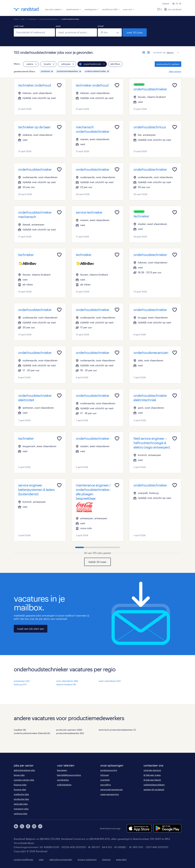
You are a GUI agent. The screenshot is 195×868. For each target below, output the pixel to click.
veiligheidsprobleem (154, 785)
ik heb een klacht (152, 780)
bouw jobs (19, 775)
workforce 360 (111, 9)
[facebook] (28, 828)
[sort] (172, 51)
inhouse (105, 775)
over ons (129, 9)
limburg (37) (20, 684)
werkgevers (92, 9)
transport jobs (21, 809)
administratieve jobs (24, 770)
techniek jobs (21, 804)
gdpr (41, 859)
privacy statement (87, 859)
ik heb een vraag (152, 775)
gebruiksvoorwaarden (61, 859)
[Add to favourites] (59, 85)
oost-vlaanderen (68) (67, 681)
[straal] (110, 32)
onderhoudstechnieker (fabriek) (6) (32, 733)
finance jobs (20, 785)
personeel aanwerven (112, 789)
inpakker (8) (20, 730)
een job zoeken (54, 9)
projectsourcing (109, 770)
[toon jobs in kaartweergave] (148, 52)
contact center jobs (24, 780)
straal (101, 26)
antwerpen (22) (22, 681)
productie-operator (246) (69, 730)
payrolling (106, 785)
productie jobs (21, 799)
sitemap (106, 859)
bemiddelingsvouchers (69, 775)
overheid (105, 780)
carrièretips (63, 780)
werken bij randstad (154, 789)
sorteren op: (160, 52)
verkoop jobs (21, 813)
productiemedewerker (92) (70, 733)
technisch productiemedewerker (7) (117, 730)
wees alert (121, 859)
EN (180, 3)
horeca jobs (20, 789)
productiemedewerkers (49, 19)
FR (177, 3)
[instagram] (34, 828)
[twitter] (22, 828)
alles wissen (175, 71)
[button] (52, 71)
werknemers (74, 9)
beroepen (62, 770)
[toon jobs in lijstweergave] (144, 52)
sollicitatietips (64, 785)
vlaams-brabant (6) (66, 684)
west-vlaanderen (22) (110, 681)
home (16, 19)
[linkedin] (16, 828)
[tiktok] (40, 828)
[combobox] (34, 32)
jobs (23, 19)
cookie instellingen (24, 859)
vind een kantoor (152, 770)
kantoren (166, 3)
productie (32, 19)
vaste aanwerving (110, 794)
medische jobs (21, 794)
